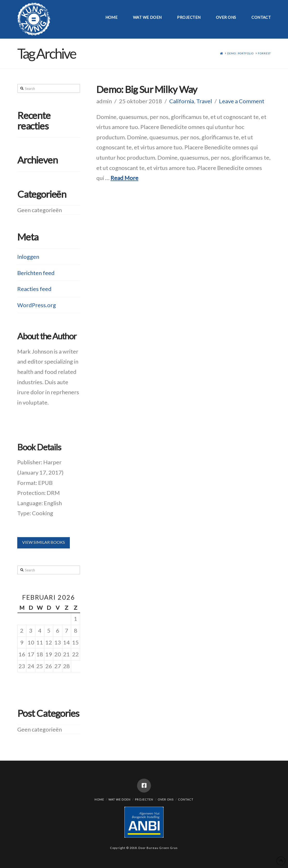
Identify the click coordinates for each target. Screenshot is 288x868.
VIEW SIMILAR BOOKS (44, 542)
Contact (186, 799)
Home (99, 799)
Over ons (166, 799)
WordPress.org (37, 305)
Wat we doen (120, 799)
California (182, 101)
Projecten (144, 799)
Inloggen (28, 257)
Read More (124, 178)
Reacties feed (34, 289)
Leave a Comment (242, 101)
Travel (204, 101)
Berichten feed (36, 273)
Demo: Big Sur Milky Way (147, 89)
